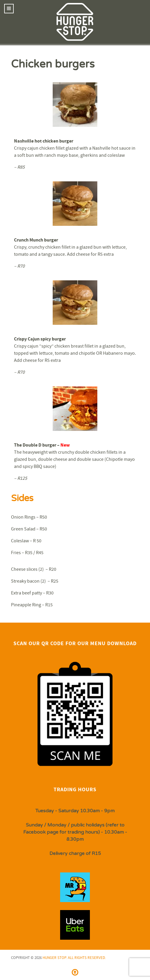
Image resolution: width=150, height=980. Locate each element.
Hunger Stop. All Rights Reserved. (74, 958)
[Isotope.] (75, 887)
